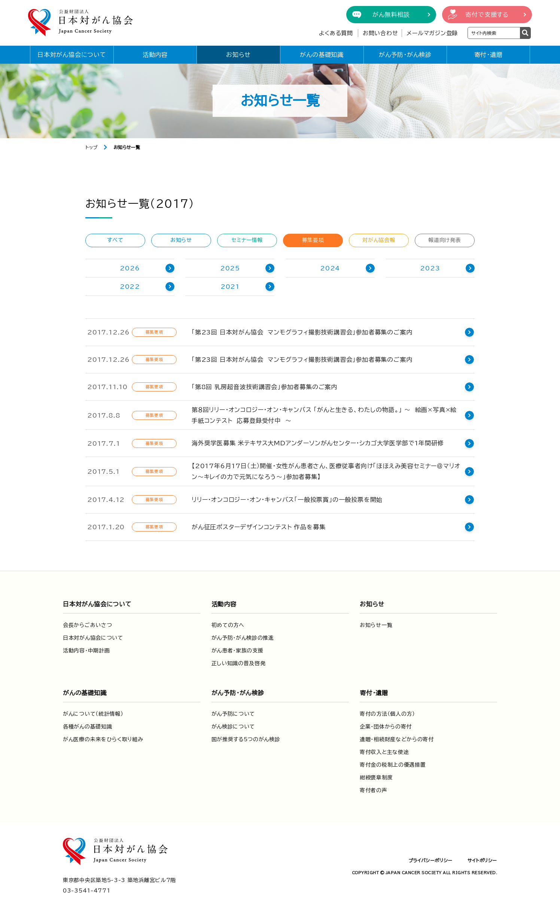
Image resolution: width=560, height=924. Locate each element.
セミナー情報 (247, 240)
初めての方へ (228, 625)
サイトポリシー (482, 860)
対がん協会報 (379, 240)
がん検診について (233, 727)
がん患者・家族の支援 (238, 651)
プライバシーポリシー (430, 860)
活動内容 (155, 55)
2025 (230, 268)
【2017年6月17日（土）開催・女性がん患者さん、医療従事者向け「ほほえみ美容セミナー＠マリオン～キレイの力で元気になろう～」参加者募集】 (326, 471)
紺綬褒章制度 (376, 778)
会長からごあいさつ (87, 625)
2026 (130, 268)
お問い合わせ (381, 33)
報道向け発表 (445, 240)
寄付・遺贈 (489, 55)
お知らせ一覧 (376, 625)
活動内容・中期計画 (86, 651)
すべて (115, 240)
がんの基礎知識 (322, 55)
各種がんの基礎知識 (87, 727)
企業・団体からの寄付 (386, 727)
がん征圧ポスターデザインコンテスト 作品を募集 (258, 527)
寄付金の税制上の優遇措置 (393, 765)
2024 (330, 268)
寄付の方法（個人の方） (387, 714)
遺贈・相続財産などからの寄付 (397, 739)
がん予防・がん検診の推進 (243, 638)
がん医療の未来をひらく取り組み (103, 739)
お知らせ (238, 55)
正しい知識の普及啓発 (239, 663)
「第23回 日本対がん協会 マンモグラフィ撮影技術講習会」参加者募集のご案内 (302, 332)
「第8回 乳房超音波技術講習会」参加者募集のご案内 (264, 387)
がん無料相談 (391, 15)
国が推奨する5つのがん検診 (246, 739)
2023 (430, 268)
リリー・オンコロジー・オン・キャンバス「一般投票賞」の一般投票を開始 (287, 500)
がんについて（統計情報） (93, 714)
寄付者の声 (374, 790)
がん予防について (233, 714)
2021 (230, 287)
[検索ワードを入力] (494, 33)
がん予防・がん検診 (405, 55)
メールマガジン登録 (432, 33)
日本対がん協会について (72, 55)
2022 (130, 287)
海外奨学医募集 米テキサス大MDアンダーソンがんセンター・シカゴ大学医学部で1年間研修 (318, 443)
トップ (92, 147)
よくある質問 (336, 33)
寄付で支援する (487, 15)
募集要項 (313, 240)
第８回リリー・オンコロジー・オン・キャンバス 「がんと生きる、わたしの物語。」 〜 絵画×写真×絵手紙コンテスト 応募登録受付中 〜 (327, 415)
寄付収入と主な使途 (384, 752)
